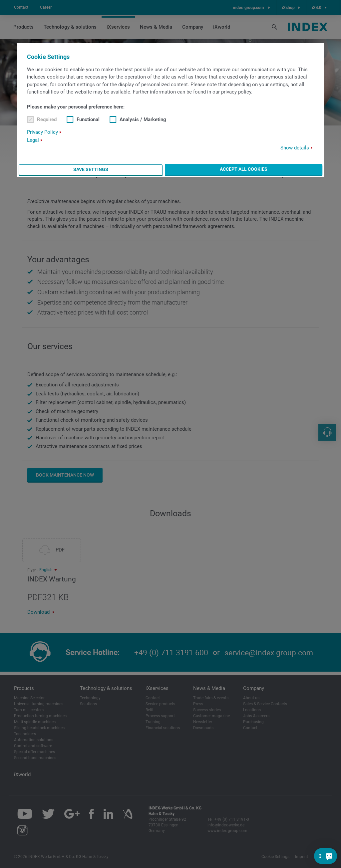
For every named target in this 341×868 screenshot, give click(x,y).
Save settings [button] (91, 169)
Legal (33, 140)
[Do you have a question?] (329, 856)
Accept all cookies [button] (244, 169)
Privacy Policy (42, 132)
